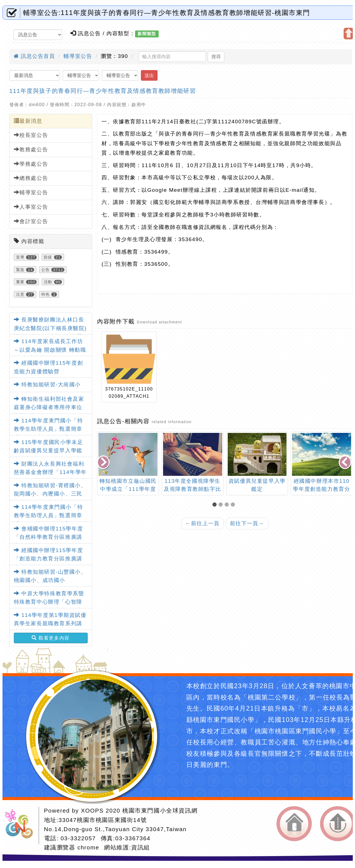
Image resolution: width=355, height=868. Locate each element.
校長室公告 (31, 135)
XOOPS (92, 810)
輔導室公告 (78, 56)
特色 (46, 294)
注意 (20, 294)
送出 (149, 75)
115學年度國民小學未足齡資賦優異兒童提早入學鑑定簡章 (49, 451)
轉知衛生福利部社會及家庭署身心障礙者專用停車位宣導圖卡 (49, 407)
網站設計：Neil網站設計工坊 (21, 825)
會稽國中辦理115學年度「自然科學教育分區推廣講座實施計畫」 (49, 537)
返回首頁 (294, 824)
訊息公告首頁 (34, 56)
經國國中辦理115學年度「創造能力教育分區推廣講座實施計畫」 (49, 559)
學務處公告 (31, 164)
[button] (215, 505)
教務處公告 (31, 149)
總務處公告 (31, 178)
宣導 (20, 257)
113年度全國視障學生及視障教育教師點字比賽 (192, 489)
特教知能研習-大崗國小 (47, 385)
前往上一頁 (202, 523)
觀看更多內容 (51, 638)
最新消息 (28, 121)
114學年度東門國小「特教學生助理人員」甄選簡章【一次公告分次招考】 (49, 515)
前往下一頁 (247, 523)
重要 (20, 282)
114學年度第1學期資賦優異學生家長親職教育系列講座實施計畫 (50, 624)
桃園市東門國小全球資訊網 (160, 810)
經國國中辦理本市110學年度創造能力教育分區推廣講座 (321, 489)
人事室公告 (31, 207)
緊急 (20, 270)
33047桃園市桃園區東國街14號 (103, 820)
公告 (46, 270)
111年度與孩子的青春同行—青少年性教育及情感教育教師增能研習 (103, 91)
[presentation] (104, 463)
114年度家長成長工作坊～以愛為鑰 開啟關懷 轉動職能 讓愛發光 (50, 350)
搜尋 (216, 57)
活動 (48, 282)
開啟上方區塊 (348, 34)
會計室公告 (31, 221)
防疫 (48, 257)
